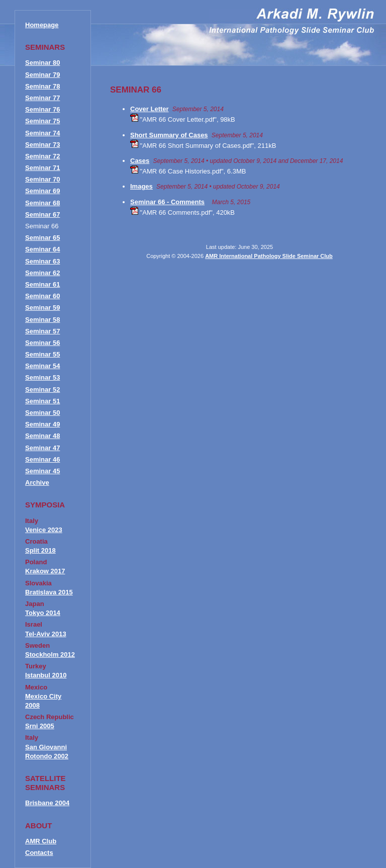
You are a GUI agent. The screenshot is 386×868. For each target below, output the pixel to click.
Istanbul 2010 (46, 675)
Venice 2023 (44, 530)
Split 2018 (40, 550)
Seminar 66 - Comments (167, 202)
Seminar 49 (42, 424)
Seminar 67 (42, 214)
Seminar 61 (42, 284)
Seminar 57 (42, 331)
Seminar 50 (42, 413)
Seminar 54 (42, 366)
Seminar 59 (42, 308)
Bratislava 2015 (49, 592)
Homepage (42, 25)
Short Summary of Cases (169, 135)
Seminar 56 (42, 343)
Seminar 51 (42, 401)
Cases (140, 161)
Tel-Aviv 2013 (46, 634)
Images (141, 186)
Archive (37, 483)
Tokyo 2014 (43, 613)
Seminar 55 (42, 354)
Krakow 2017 (45, 571)
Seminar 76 (42, 109)
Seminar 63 (42, 261)
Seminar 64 (42, 249)
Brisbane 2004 (47, 803)
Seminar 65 (42, 238)
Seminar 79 (42, 75)
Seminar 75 (42, 121)
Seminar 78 (42, 86)
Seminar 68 (42, 203)
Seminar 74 (42, 133)
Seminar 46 (42, 459)
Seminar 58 (42, 320)
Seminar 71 (42, 168)
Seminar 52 (42, 389)
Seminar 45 (42, 471)
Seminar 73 (42, 145)
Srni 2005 (40, 726)
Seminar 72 (42, 156)
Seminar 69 (42, 191)
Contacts (39, 853)
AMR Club (41, 841)
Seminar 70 (42, 179)
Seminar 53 (42, 377)
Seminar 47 (42, 448)
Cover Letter (150, 109)
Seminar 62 (42, 273)
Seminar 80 (42, 63)
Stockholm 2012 (50, 655)
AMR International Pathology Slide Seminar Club (269, 256)
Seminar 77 (42, 98)
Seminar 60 (42, 296)
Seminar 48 (42, 436)
